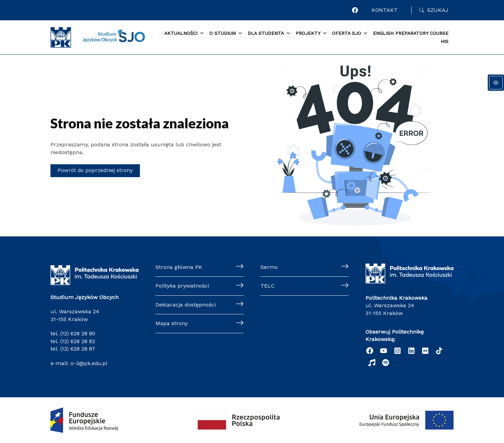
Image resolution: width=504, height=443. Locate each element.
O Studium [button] (226, 34)
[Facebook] (358, 10)
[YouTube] (384, 351)
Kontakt (386, 10)
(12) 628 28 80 (78, 333)
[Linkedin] (411, 351)
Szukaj (438, 10)
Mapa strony (172, 323)
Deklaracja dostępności (186, 305)
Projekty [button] (311, 34)
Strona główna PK (179, 267)
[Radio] (372, 363)
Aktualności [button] (184, 34)
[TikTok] (439, 351)
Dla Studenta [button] (269, 34)
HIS (445, 41)
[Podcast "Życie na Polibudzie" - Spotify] (386, 363)
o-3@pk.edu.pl (89, 363)
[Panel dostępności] (496, 83)
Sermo (269, 267)
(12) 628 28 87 (78, 349)
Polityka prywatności (182, 286)
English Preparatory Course (411, 33)
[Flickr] (425, 351)
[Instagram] (397, 351)
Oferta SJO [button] (350, 34)
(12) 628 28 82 (78, 341)
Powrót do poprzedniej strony (96, 171)
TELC (268, 286)
